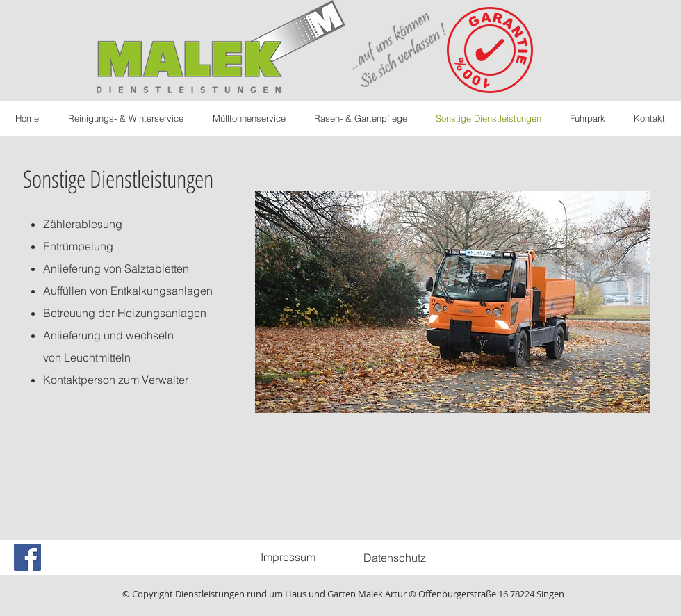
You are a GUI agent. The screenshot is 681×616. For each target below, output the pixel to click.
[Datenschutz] (395, 558)
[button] (452, 302)
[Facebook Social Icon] (27, 557)
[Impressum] (288, 557)
